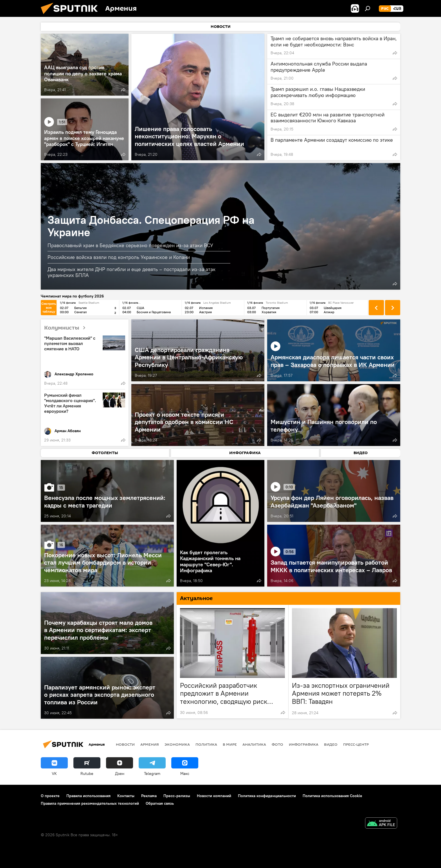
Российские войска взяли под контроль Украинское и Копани (119, 257)
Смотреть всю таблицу (49, 307)
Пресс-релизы (177, 796)
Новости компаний (214, 796)
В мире (230, 744)
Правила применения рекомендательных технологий (90, 803)
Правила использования (88, 796)
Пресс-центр (356, 744)
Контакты (126, 796)
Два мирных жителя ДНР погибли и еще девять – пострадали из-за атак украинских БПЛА (131, 272)
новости (125, 744)
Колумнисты (67, 328)
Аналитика (254, 744)
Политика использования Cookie (332, 796)
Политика (206, 744)
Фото (277, 744)
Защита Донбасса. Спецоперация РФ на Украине (151, 226)
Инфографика (304, 744)
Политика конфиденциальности (267, 796)
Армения (150, 744)
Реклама (149, 796)
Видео (331, 744)
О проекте (50, 796)
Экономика (177, 744)
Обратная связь (160, 803)
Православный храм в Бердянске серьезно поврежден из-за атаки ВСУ (130, 245)
